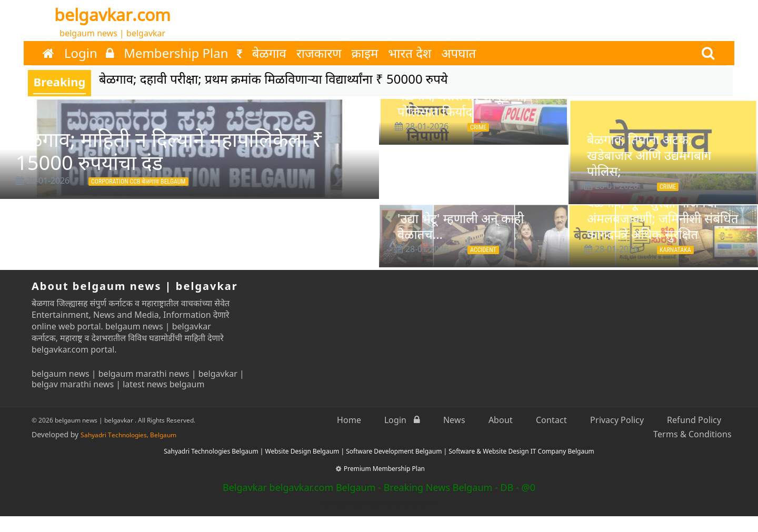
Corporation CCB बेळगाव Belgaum (138, 182)
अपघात (458, 53)
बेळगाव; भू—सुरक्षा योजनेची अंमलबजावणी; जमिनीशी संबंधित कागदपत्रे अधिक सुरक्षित (663, 218)
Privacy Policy (617, 420)
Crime (478, 127)
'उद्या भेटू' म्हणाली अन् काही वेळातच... (461, 226)
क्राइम (365, 53)
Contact (551, 420)
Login (89, 53)
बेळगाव (269, 53)
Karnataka (675, 250)
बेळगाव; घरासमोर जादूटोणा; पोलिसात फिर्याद (462, 103)
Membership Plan (183, 53)
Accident (483, 250)
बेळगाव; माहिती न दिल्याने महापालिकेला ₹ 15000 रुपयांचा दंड (169, 150)
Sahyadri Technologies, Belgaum (128, 435)
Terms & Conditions (692, 434)
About (501, 420)
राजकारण (319, 53)
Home (349, 420)
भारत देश (410, 53)
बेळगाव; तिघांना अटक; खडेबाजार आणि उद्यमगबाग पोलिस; (649, 155)
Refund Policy (694, 420)
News (454, 420)
